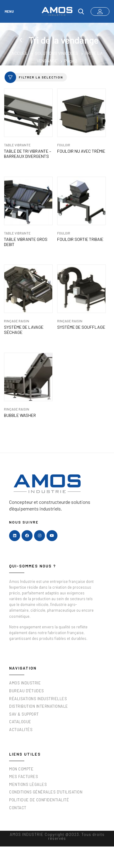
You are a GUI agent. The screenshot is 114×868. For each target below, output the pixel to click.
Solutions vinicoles (57, 53)
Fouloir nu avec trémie (81, 151)
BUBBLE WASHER (20, 415)
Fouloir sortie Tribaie (80, 239)
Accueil (20, 53)
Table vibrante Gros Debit (26, 242)
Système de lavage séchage (24, 330)
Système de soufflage (81, 327)
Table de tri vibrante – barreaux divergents (28, 154)
